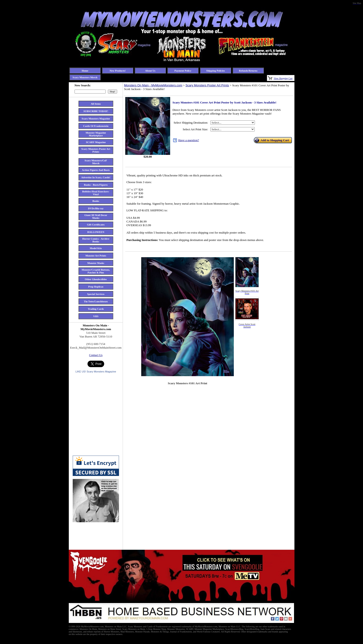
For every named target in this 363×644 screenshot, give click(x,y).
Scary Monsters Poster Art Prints (207, 85)
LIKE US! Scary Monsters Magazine (96, 372)
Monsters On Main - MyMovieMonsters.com (153, 85)
